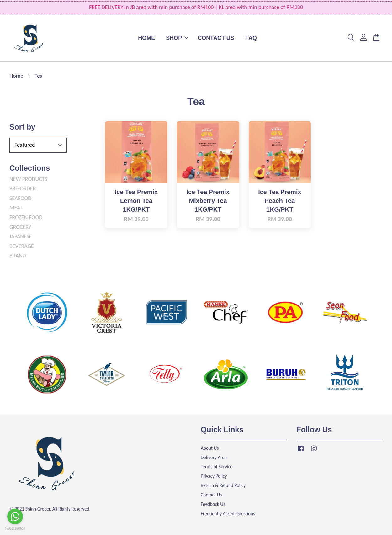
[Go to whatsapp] (15, 516)
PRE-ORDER (23, 188)
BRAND (18, 256)
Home (16, 76)
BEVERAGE (22, 246)
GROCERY (20, 227)
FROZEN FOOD (26, 217)
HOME (146, 38)
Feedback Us (213, 504)
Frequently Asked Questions (228, 514)
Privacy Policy (214, 476)
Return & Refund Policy (223, 485)
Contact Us (211, 495)
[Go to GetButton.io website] (15, 529)
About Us (210, 448)
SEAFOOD (20, 198)
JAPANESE (21, 236)
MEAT (16, 208)
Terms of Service (217, 466)
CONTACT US (216, 38)
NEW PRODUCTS (28, 179)
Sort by (22, 127)
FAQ (251, 38)
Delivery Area (214, 457)
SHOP (177, 38)
